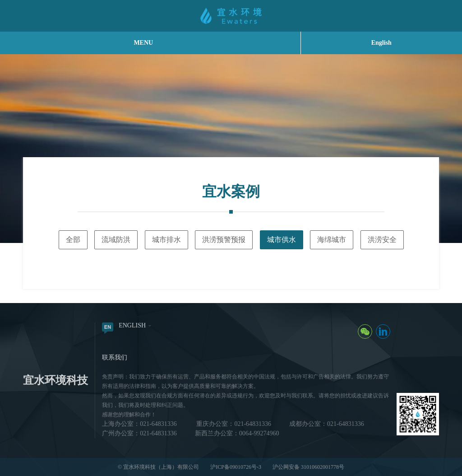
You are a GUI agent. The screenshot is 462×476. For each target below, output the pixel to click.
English (381, 43)
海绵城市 (332, 240)
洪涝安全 (382, 240)
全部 (73, 240)
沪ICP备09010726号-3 (236, 467)
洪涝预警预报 (224, 240)
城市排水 (166, 240)
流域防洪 (116, 240)
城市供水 (282, 240)
